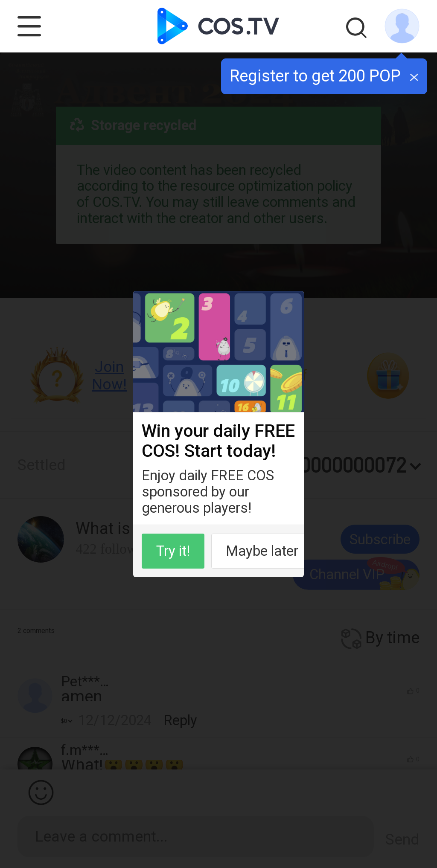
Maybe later (262, 551)
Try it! (173, 551)
